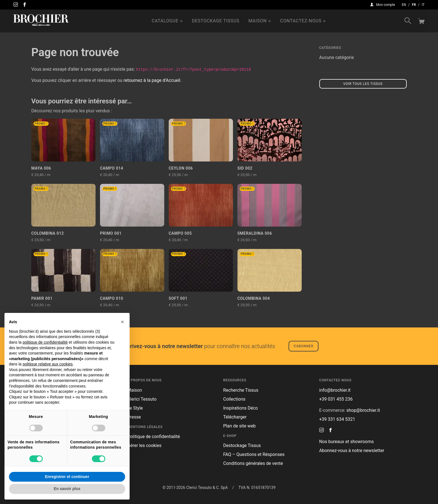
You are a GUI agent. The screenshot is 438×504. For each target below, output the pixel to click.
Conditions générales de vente (253, 463)
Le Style (135, 408)
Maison (258, 21)
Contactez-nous (301, 21)
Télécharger (235, 417)
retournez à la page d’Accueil (152, 80)
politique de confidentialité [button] (45, 342)
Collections (234, 399)
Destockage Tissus (216, 21)
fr (414, 5)
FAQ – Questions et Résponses (254, 454)
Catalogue (165, 21)
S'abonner (303, 346)
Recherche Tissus (241, 390)
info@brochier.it (335, 390)
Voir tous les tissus (363, 84)
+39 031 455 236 (336, 399)
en (404, 5)
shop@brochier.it (363, 410)
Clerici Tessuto (142, 399)
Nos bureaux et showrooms (347, 442)
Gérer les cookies (145, 445)
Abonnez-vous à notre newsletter (352, 450)
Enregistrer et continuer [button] (67, 477)
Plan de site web (239, 426)
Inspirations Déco (241, 408)
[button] (122, 322)
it (423, 5)
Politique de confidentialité (154, 437)
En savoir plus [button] (67, 489)
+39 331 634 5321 (337, 419)
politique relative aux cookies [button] (48, 364)
